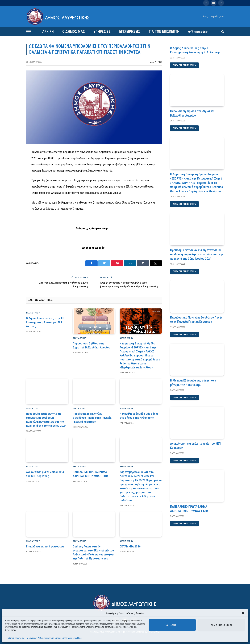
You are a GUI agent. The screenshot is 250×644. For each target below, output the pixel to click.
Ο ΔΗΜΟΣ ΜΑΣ (74, 31)
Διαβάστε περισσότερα (184, 65)
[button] (243, 613)
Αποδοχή (172, 625)
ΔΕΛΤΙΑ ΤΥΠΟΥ (156, 62)
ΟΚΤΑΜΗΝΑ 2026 (130, 546)
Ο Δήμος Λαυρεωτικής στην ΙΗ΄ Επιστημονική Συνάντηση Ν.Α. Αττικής (45, 322)
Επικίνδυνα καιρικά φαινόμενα (45, 546)
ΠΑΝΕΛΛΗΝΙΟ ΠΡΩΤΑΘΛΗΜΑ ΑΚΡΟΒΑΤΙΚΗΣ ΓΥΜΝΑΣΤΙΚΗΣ (91, 474)
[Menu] (28, 31)
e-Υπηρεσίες (198, 31)
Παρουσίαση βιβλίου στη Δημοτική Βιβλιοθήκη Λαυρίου (91, 345)
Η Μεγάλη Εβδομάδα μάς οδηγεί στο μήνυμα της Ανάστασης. (139, 416)
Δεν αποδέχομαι (221, 625)
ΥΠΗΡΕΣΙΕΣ (102, 31)
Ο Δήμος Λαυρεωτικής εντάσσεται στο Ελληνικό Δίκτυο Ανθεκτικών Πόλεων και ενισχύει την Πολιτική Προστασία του (93, 552)
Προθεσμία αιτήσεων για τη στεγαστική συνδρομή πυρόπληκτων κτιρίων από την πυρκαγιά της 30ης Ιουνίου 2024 (46, 420)
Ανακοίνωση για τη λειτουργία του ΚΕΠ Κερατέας (45, 474)
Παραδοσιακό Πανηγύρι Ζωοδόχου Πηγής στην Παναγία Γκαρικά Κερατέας (92, 418)
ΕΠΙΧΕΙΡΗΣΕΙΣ (130, 31)
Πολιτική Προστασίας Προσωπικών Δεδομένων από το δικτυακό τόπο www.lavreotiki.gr (45, 638)
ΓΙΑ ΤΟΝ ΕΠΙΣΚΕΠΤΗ (164, 31)
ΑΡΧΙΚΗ (48, 31)
